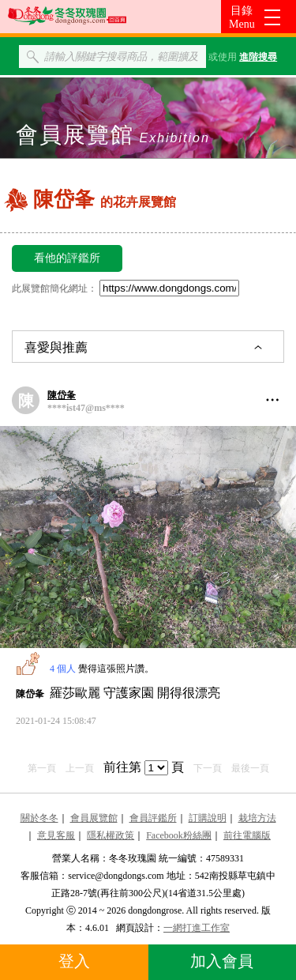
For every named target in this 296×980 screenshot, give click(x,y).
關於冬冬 (39, 818)
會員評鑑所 (153, 818)
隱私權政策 (111, 835)
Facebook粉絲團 (179, 835)
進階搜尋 (258, 57)
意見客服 (56, 835)
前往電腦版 (247, 835)
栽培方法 (257, 818)
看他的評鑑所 (67, 258)
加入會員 (222, 961)
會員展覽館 (94, 818)
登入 (74, 961)
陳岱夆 (62, 395)
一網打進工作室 (197, 928)
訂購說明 (208, 818)
